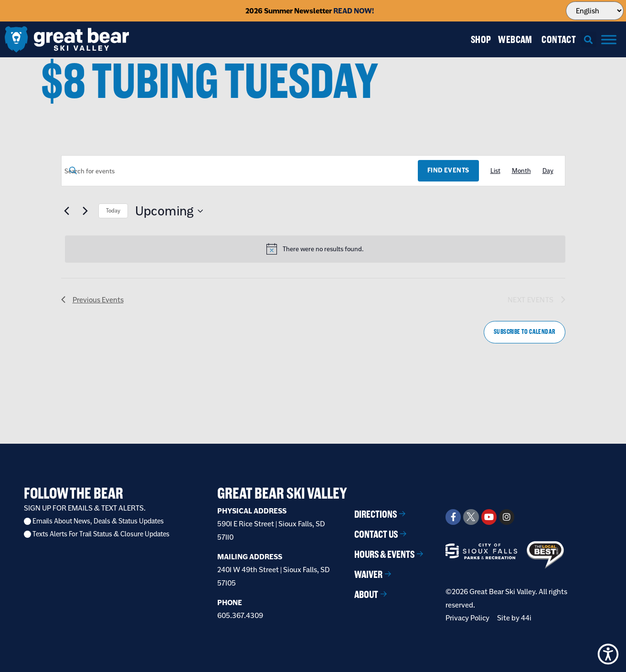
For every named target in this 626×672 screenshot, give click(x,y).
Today (113, 211)
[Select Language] (595, 11)
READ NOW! (354, 11)
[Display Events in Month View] (521, 171)
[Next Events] (85, 211)
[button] (589, 39)
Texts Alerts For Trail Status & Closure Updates (101, 534)
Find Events (448, 170)
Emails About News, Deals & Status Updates (98, 521)
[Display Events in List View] (495, 171)
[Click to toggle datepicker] (169, 211)
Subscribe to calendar (524, 332)
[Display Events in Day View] (548, 171)
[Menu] (609, 39)
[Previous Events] (67, 211)
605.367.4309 (240, 615)
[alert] (315, 249)
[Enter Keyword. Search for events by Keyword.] (240, 171)
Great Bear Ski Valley (282, 493)
